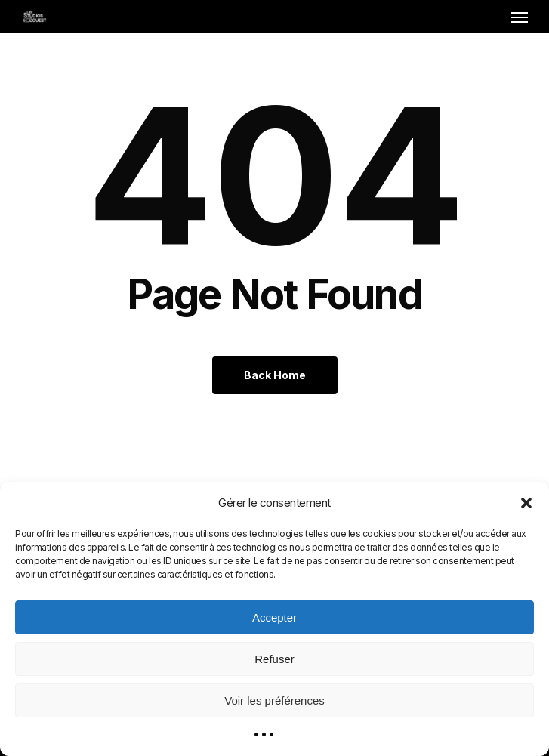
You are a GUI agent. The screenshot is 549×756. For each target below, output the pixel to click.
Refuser (274, 659)
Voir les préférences (274, 700)
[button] (526, 503)
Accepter (274, 617)
